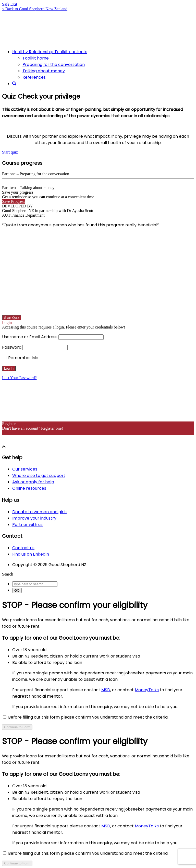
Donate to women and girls (39, 512)
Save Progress (14, 201)
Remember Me (21, 358)
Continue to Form (17, 727)
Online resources (29, 488)
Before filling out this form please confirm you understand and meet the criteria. (86, 717)
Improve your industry (34, 518)
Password (12, 347)
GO (17, 590)
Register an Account (19, 433)
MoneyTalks (147, 690)
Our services (25, 469)
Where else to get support (39, 476)
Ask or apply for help (33, 482)
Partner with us (27, 525)
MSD (106, 690)
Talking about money (44, 71)
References (34, 77)
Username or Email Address (30, 337)
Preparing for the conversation (54, 64)
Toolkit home (36, 58)
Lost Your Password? (19, 378)
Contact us (23, 548)
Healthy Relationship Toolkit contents (50, 52)
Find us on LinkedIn (31, 554)
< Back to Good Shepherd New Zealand (35, 9)
